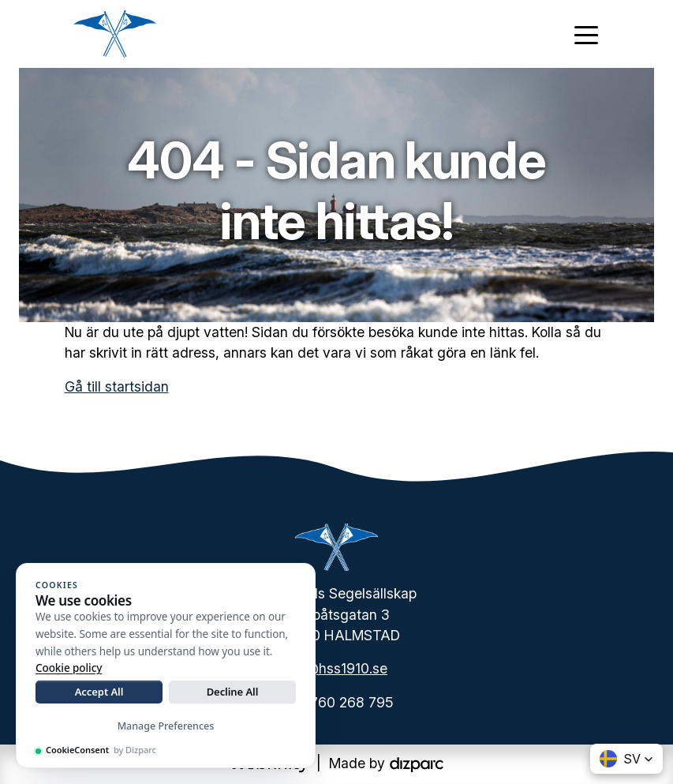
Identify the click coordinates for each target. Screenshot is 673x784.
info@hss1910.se (335, 668)
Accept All (99, 692)
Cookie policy (69, 668)
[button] (626, 759)
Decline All (233, 692)
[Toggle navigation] (586, 34)
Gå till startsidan (117, 386)
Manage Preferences (166, 726)
